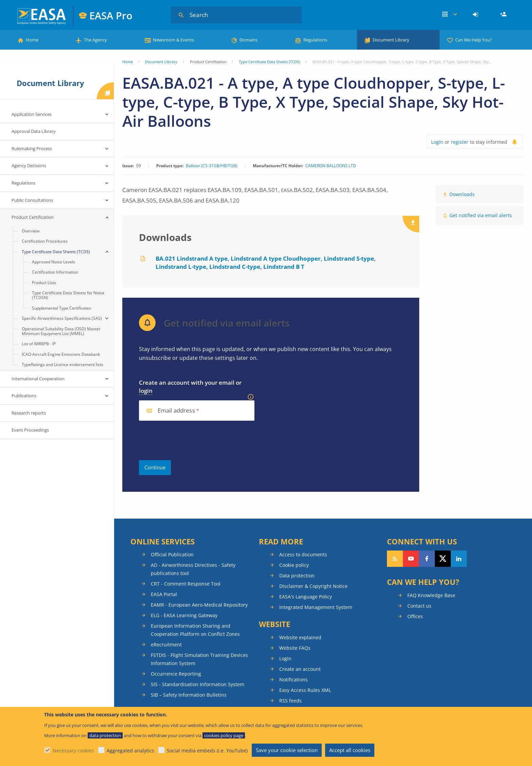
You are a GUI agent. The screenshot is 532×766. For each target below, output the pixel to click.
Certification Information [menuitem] (55, 272)
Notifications (294, 680)
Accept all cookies (350, 750)
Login (476, 15)
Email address (176, 411)
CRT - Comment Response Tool (186, 584)
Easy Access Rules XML (305, 690)
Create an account (300, 669)
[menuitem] (476, 15)
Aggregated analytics (130, 751)
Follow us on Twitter (443, 559)
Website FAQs (295, 648)
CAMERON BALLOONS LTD (331, 166)
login (146, 391)
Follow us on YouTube (411, 559)
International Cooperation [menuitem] (38, 379)
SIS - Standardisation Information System (198, 684)
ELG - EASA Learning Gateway (184, 615)
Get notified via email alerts (481, 215)
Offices (415, 616)
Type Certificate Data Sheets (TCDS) (269, 62)
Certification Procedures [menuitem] (45, 241)
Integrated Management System (316, 607)
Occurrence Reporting (176, 674)
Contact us (419, 606)
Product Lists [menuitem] (44, 283)
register (460, 142)
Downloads (462, 194)
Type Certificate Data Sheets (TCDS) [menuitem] (56, 252)
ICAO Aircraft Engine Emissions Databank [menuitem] (61, 354)
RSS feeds (290, 701)
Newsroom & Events (173, 40)
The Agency (95, 40)
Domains (249, 40)
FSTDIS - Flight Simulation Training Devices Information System (199, 659)
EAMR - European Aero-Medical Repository (199, 605)
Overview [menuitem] (31, 231)
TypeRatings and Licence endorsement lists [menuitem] (63, 364)
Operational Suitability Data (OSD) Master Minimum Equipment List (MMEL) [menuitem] (61, 331)
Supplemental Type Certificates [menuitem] (61, 308)
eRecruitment (166, 645)
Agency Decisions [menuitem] (29, 166)
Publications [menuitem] (24, 396)
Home (32, 40)
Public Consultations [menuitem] (32, 200)
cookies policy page (224, 735)
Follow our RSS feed (395, 559)
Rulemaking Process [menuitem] (32, 149)
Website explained (300, 637)
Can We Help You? (474, 40)
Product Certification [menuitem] (33, 217)
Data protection (297, 576)
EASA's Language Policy (306, 597)
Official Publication (172, 554)
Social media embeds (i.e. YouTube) (207, 751)
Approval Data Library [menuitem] (34, 131)
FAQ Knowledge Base (431, 595)
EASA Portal (164, 594)
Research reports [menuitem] (29, 413)
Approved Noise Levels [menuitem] (54, 262)
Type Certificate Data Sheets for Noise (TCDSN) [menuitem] (68, 295)
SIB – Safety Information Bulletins (189, 695)
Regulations (315, 40)
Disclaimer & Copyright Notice (313, 586)
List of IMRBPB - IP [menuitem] (39, 344)
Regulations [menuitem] (23, 183)
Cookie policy (294, 565)
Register (504, 15)
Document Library (391, 40)
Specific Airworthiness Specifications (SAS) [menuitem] (62, 318)
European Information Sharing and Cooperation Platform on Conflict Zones (195, 630)
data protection (105, 735)
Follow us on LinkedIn (459, 559)
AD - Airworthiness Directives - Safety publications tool (193, 569)
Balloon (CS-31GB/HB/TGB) (212, 166)
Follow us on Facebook (427, 559)
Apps (450, 15)
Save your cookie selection (287, 750)
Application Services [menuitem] (32, 114)
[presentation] (191, 440)
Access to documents (303, 554)
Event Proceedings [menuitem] (30, 430)
